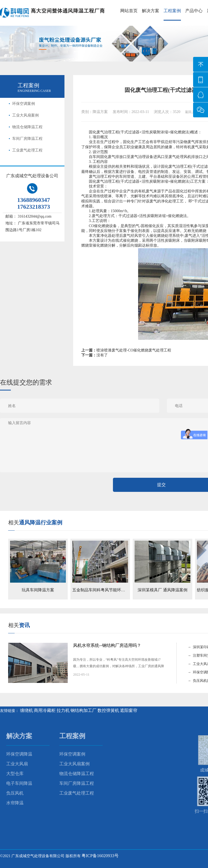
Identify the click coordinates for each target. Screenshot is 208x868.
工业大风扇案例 (25, 115)
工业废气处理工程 (27, 150)
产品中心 (194, 11)
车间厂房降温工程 (27, 139)
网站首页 (129, 11)
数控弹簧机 (108, 710)
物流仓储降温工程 (27, 127)
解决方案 (151, 11)
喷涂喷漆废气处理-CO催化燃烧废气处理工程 (134, 350)
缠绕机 (27, 710)
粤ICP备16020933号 (100, 856)
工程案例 (172, 11)
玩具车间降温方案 (38, 590)
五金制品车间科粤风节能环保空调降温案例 (111, 590)
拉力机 (63, 710)
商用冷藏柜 (45, 710)
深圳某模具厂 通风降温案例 (162, 590)
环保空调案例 (24, 104)
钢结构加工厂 (83, 710)
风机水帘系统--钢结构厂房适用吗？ (107, 645)
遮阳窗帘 (129, 710)
